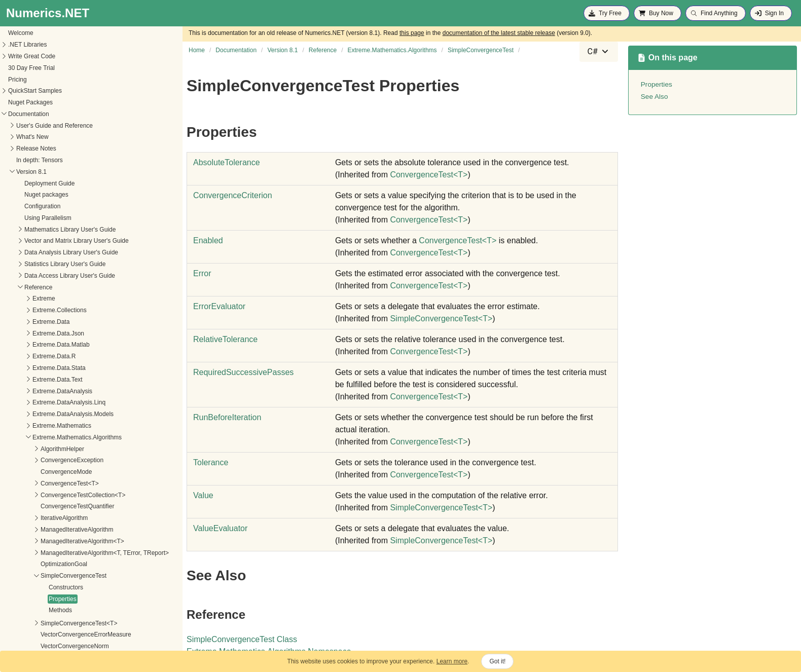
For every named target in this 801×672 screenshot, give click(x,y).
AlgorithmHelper (31, 207)
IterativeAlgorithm (33, 276)
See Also (654, 97)
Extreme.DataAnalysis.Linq (38, 161)
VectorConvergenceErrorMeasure (55, 393)
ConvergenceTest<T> (39, 242)
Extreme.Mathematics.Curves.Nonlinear (55, 475)
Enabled (208, 240)
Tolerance (211, 462)
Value (203, 495)
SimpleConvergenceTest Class (242, 639)
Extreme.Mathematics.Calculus (43, 440)
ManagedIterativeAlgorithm (46, 288)
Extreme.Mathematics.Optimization (49, 577)
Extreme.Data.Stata (28, 126)
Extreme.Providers (27, 623)
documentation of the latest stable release (499, 33)
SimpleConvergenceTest (43, 334)
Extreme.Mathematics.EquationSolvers (54, 498)
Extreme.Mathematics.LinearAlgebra (51, 521)
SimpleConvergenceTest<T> (48, 382)
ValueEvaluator (220, 528)
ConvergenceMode (35, 230)
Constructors (35, 346)
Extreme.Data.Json (27, 92)
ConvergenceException (41, 218)
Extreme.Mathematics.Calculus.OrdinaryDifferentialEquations (84, 452)
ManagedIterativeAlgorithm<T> (51, 300)
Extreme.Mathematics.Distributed (46, 487)
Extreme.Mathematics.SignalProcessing (55, 611)
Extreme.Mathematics (31, 184)
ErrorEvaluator (219, 306)
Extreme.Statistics (26, 646)
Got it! (497, 661)
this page (412, 33)
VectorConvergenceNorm (44, 404)
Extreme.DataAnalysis (31, 150)
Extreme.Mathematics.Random (43, 600)
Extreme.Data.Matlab (30, 103)
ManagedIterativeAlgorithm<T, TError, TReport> (74, 311)
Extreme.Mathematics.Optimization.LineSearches (68, 588)
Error (202, 273)
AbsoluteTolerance (227, 162)
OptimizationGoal (33, 322)
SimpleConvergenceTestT (441, 319)
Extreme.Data (20, 80)
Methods (29, 368)
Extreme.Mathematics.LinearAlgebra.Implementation (72, 533)
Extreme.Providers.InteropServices (48, 634)
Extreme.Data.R (23, 115)
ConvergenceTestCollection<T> (52, 253)
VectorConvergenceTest (42, 416)
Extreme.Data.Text (27, 138)
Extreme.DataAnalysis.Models (42, 172)
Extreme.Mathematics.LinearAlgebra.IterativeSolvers (72, 544)
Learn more (452, 661)
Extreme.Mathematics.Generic (42, 510)
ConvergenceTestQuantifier (46, 265)
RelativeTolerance (225, 339)
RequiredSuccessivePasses (243, 372)
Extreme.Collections (29, 68)
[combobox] (599, 52)
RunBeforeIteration (227, 417)
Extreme (13, 57)
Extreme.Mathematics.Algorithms (46, 196)
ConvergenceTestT (429, 175)
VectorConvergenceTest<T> (47, 428)
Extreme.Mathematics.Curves (41, 463)
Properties (32, 357)
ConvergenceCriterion (233, 195)
